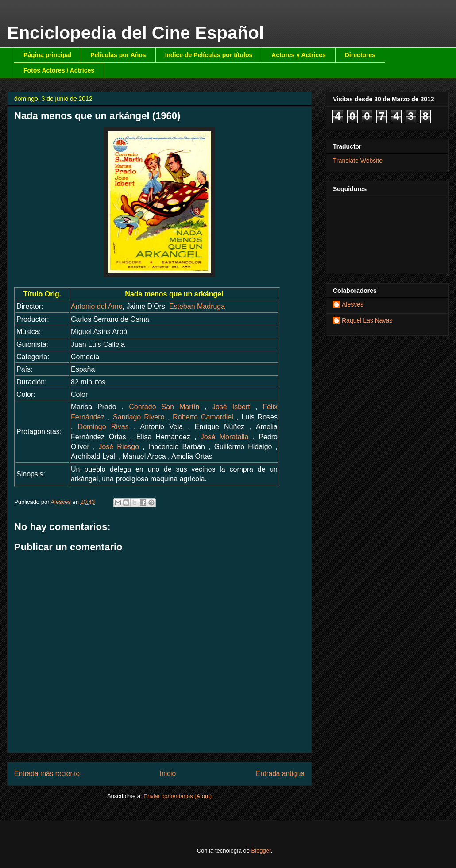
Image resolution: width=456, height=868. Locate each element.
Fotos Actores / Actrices (59, 70)
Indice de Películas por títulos (209, 55)
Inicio (168, 774)
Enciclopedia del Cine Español (135, 33)
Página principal (47, 55)
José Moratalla (225, 437)
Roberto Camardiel (203, 417)
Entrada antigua (280, 774)
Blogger (261, 851)
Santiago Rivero (139, 417)
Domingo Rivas (103, 427)
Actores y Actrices (298, 55)
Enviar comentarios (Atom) (178, 796)
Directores (360, 55)
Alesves (353, 304)
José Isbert (231, 407)
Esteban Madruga (197, 306)
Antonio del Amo (97, 306)
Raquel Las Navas (367, 320)
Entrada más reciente (47, 774)
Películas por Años (118, 55)
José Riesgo (119, 447)
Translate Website (358, 161)
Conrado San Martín (164, 407)
